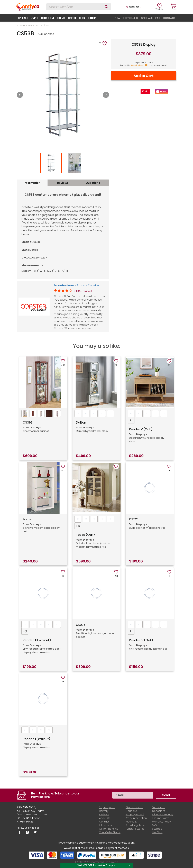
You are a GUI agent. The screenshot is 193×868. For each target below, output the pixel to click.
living (35, 18)
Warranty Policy (161, 822)
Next (106, 95)
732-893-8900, (26, 807)
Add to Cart (144, 76)
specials (147, 18)
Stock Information (136, 818)
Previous (20, 95)
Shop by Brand (135, 815)
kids (82, 18)
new (117, 18)
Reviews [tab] (63, 183)
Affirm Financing (109, 829)
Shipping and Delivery (107, 809)
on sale (23, 18)
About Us (105, 818)
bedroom (48, 18)
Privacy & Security (163, 815)
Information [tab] (32, 183)
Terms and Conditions (159, 809)
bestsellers (131, 18)
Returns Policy (160, 818)
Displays (44, 25)
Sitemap (157, 829)
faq (158, 18)
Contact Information (106, 823)
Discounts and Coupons (134, 809)
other (92, 18)
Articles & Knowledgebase (136, 823)
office (72, 18)
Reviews (104, 815)
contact (169, 18)
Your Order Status (110, 832)
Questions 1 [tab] (94, 183)
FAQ (154, 825)
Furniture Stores (135, 829)
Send (166, 795)
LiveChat (157, 832)
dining (61, 18)
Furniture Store (25, 25)
